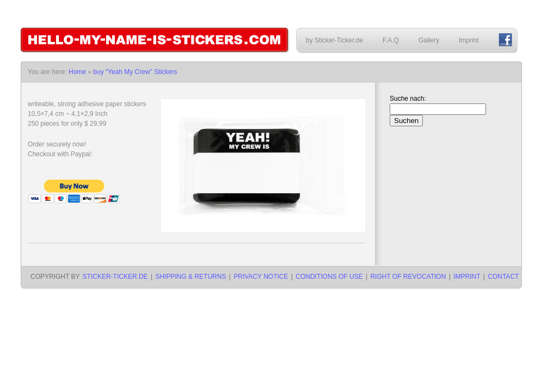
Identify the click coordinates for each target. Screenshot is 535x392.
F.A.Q (391, 40)
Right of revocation (408, 277)
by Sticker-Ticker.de (334, 40)
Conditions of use (329, 277)
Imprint (469, 40)
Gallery (429, 40)
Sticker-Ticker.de (115, 277)
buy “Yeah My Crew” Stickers (135, 72)
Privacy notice (261, 277)
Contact (503, 277)
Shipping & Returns (190, 277)
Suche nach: (408, 99)
